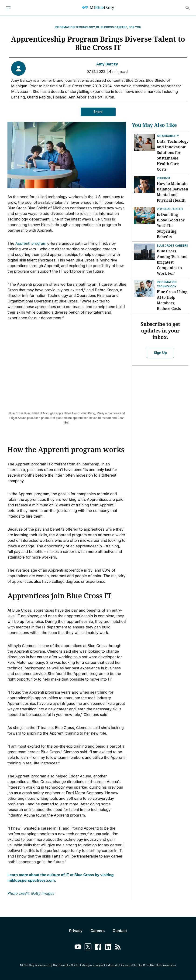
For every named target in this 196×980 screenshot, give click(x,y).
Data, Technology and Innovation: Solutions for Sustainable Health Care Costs (173, 155)
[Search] (188, 8)
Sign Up (160, 353)
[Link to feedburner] (118, 948)
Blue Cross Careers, (112, 27)
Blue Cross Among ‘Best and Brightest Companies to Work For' (172, 262)
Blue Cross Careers (172, 246)
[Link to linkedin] (108, 948)
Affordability (168, 136)
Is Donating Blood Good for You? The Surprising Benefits (171, 226)
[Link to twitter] (88, 948)
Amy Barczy (107, 64)
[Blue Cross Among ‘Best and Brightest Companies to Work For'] (144, 252)
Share (98, 112)
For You (135, 27)
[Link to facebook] (98, 948)
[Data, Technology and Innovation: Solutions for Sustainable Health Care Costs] (144, 142)
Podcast (164, 178)
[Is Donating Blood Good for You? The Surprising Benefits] (144, 215)
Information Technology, (75, 27)
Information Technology (167, 284)
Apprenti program (31, 243)
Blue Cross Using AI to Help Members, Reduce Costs (172, 300)
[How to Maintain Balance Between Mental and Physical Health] (144, 184)
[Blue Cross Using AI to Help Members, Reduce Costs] (144, 288)
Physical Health (170, 209)
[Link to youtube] (78, 948)
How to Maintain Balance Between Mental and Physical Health (172, 192)
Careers (98, 931)
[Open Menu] (8, 8)
